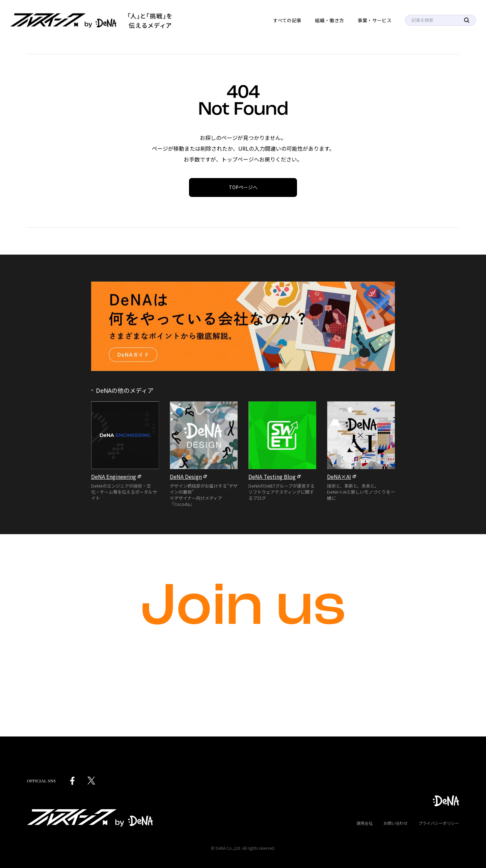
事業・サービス (375, 20)
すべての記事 (287, 20)
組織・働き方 (329, 20)
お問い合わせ (396, 823)
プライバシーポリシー (439, 823)
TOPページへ (243, 187)
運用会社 (364, 823)
